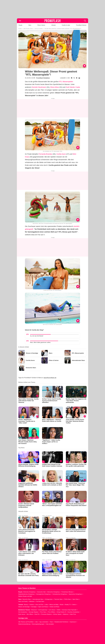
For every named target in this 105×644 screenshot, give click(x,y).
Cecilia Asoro (61, 154)
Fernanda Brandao (45, 154)
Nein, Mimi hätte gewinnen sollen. (40, 342)
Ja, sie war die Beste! (37, 336)
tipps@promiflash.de (50, 378)
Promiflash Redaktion (43, 78)
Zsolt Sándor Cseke (73, 87)
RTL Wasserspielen (66, 82)
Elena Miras (55, 87)
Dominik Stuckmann (39, 87)
